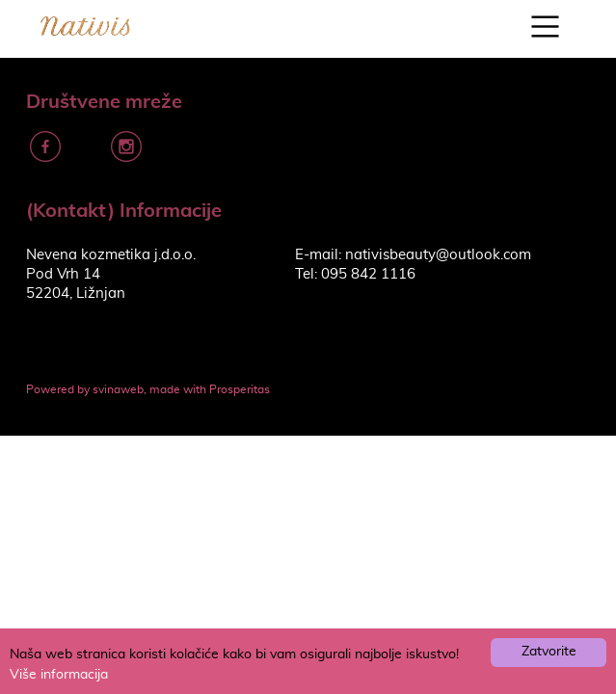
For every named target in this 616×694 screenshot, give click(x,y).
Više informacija (59, 675)
